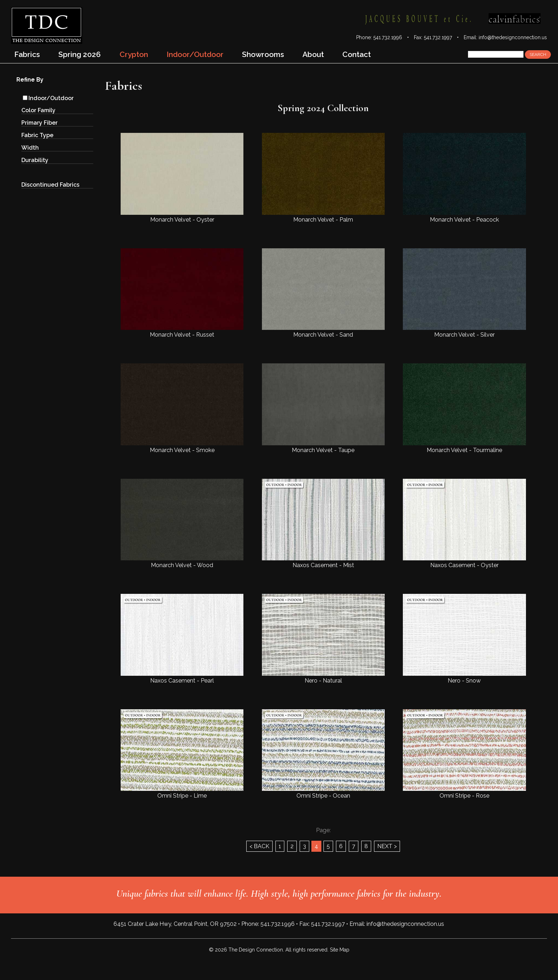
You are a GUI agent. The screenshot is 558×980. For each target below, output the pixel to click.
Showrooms (263, 54)
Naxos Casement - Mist (323, 524)
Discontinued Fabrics (50, 185)
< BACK (259, 846)
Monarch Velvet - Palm (323, 178)
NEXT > (387, 846)
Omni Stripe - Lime (182, 754)
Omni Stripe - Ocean (323, 754)
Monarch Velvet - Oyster (182, 178)
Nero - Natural (323, 639)
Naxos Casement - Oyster (464, 524)
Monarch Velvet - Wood (182, 524)
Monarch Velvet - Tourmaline (464, 408)
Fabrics (27, 54)
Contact (357, 54)
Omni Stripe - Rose (464, 754)
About (313, 54)
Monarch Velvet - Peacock (464, 178)
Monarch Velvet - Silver (464, 293)
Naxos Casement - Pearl (182, 639)
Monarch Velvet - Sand (323, 293)
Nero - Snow (464, 639)
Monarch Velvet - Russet (182, 293)
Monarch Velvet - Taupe (323, 408)
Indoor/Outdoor (48, 98)
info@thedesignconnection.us (513, 37)
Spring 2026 (80, 54)
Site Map (340, 950)
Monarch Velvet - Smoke (182, 408)
